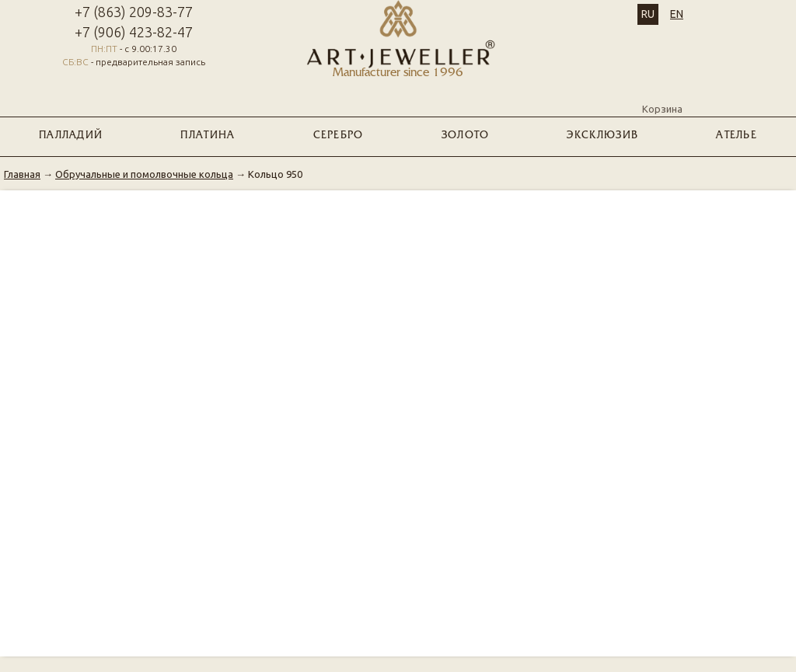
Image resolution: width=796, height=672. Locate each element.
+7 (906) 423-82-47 (134, 32)
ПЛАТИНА (208, 136)
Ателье (737, 136)
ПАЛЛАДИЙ (71, 136)
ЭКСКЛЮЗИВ (602, 136)
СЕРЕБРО (339, 136)
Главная (22, 174)
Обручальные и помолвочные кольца (144, 174)
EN (677, 14)
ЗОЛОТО (466, 136)
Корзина (662, 96)
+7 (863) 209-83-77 (134, 12)
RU (648, 14)
